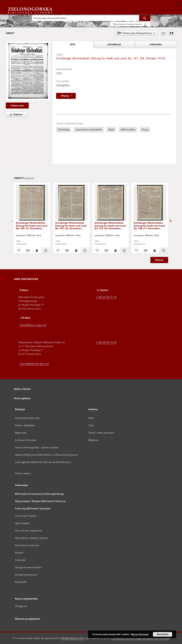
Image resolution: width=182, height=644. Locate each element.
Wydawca (94, 440)
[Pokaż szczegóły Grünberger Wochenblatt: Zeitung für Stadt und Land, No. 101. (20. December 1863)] (124, 251)
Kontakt (19, 553)
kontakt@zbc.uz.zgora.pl (33, 325)
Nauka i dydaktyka (25, 425)
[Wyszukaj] (145, 18)
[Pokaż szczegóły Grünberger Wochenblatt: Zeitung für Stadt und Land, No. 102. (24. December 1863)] (84, 251)
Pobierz (15, 114)
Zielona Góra (128, 130)
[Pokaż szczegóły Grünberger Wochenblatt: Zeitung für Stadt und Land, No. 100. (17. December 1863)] (163, 251)
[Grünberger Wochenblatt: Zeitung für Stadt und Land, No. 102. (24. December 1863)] (71, 203)
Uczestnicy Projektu (26, 516)
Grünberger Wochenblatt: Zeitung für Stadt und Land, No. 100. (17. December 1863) (150, 225)
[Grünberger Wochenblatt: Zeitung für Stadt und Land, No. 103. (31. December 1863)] (32, 203)
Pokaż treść (17, 106)
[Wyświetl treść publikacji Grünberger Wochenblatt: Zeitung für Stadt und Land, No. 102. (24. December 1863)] (76, 251)
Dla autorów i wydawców (29, 531)
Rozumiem (163, 634)
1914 (59, 73)
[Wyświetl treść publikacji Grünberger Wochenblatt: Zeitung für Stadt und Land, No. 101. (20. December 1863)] (115, 251)
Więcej (159, 260)
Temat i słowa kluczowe (101, 433)
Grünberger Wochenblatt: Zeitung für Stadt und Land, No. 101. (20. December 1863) (110, 225)
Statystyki (20, 560)
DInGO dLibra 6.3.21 (73, 638)
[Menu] (178, 3)
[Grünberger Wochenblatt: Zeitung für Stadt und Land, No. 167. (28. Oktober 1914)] (28, 71)
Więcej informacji (140, 634)
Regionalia (21, 433)
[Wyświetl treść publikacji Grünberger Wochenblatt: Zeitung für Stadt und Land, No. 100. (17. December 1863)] (154, 251)
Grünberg (64, 130)
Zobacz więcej (23, 473)
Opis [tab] (73, 44)
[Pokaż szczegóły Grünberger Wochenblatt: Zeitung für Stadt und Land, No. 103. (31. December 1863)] (45, 251)
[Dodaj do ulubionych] (163, 33)
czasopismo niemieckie (89, 130)
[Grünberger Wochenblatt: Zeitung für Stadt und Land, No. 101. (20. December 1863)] (111, 203)
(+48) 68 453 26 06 (106, 342)
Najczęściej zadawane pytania (31, 538)
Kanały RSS (21, 582)
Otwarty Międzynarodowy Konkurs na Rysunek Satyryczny (46, 455)
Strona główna (22, 398)
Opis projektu (22, 523)
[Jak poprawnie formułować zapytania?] (148, 24)
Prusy (145, 130)
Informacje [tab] (114, 44)
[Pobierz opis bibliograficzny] (27, 251)
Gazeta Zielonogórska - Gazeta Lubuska (37, 447)
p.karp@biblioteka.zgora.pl (34, 364)
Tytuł (91, 425)
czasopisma (63, 85)
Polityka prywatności (26, 575)
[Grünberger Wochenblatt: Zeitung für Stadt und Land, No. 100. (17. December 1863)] (150, 203)
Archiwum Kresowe (26, 440)
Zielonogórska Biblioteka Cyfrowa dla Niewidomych (43, 462)
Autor (91, 418)
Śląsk (111, 130)
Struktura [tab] (156, 44)
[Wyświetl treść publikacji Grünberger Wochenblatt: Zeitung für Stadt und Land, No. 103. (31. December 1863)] (37, 251)
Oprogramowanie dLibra (28, 567)
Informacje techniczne (27, 545)
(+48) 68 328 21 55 (106, 297)
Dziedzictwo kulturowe (27, 418)
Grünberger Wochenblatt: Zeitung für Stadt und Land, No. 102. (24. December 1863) (71, 225)
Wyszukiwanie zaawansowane (127, 24)
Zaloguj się (21, 606)
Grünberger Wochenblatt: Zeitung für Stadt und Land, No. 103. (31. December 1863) (32, 225)
